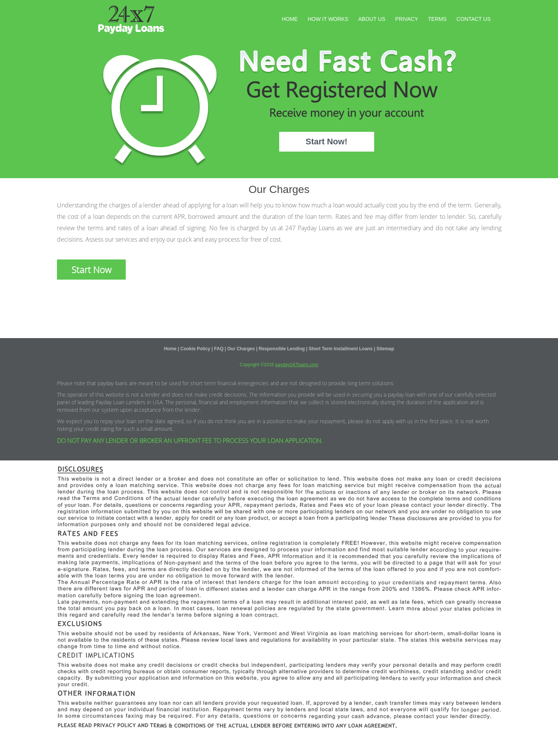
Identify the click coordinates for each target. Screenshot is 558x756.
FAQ (219, 349)
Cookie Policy (195, 349)
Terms (437, 19)
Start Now (91, 270)
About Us (372, 19)
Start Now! (327, 142)
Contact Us (474, 19)
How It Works (328, 19)
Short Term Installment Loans (340, 349)
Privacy (406, 19)
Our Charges (241, 349)
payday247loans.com (297, 365)
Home (290, 19)
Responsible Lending (282, 349)
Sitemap (385, 349)
